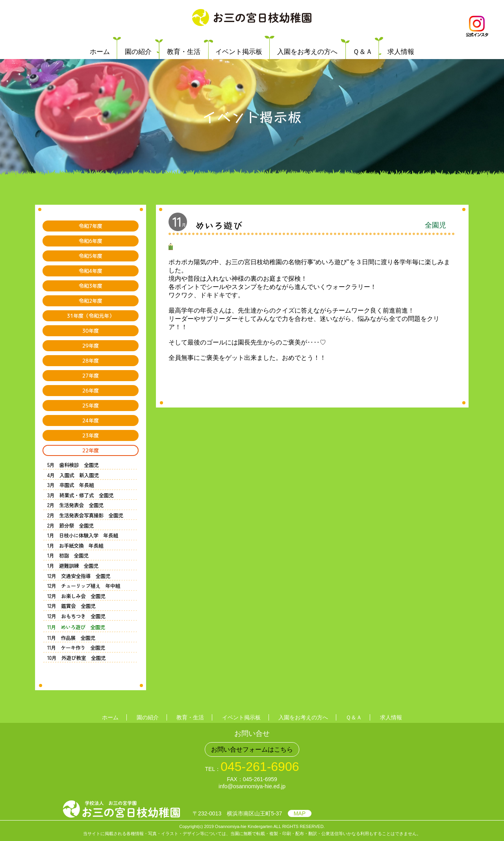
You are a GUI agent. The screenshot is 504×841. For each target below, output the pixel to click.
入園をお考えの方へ (307, 52)
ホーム (100, 52)
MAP (300, 813)
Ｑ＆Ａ (363, 52)
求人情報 (401, 52)
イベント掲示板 (239, 52)
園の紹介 (138, 52)
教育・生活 (184, 52)
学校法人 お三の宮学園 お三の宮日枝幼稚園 (252, 18)
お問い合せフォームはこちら (252, 749)
